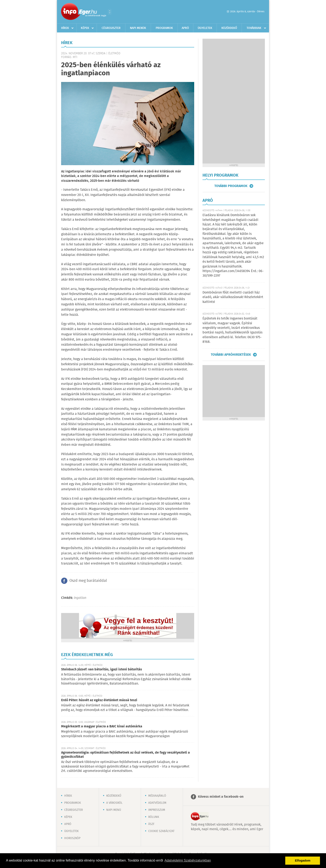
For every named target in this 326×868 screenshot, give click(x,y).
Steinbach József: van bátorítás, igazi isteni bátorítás (102, 669)
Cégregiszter (111, 28)
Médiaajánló (157, 796)
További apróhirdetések (231, 355)
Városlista (110, 12)
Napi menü (114, 810)
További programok (231, 186)
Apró (185, 28)
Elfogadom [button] (303, 861)
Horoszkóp (72, 838)
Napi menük (138, 28)
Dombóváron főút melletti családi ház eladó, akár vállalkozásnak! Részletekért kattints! (233, 297)
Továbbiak (254, 28)
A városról (114, 803)
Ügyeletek (205, 28)
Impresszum (157, 810)
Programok (164, 28)
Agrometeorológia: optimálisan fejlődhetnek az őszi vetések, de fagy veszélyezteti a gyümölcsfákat (125, 755)
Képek (85, 28)
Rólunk (154, 817)
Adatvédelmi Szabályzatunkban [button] (188, 860)
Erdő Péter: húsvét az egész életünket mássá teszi (99, 700)
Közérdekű (229, 28)
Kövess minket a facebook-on (221, 797)
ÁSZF (151, 824)
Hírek (65, 28)
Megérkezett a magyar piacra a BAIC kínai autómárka (102, 726)
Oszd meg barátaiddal (88, 581)
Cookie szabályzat (161, 831)
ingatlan (80, 598)
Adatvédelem (157, 803)
